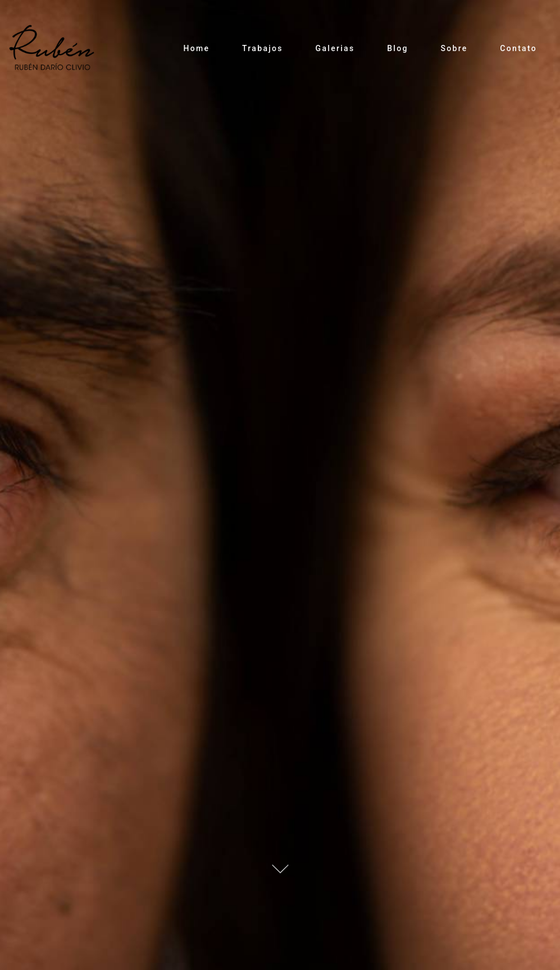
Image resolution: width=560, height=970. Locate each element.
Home (196, 48)
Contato (518, 48)
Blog (398, 48)
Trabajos (263, 48)
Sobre (454, 48)
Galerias (335, 48)
